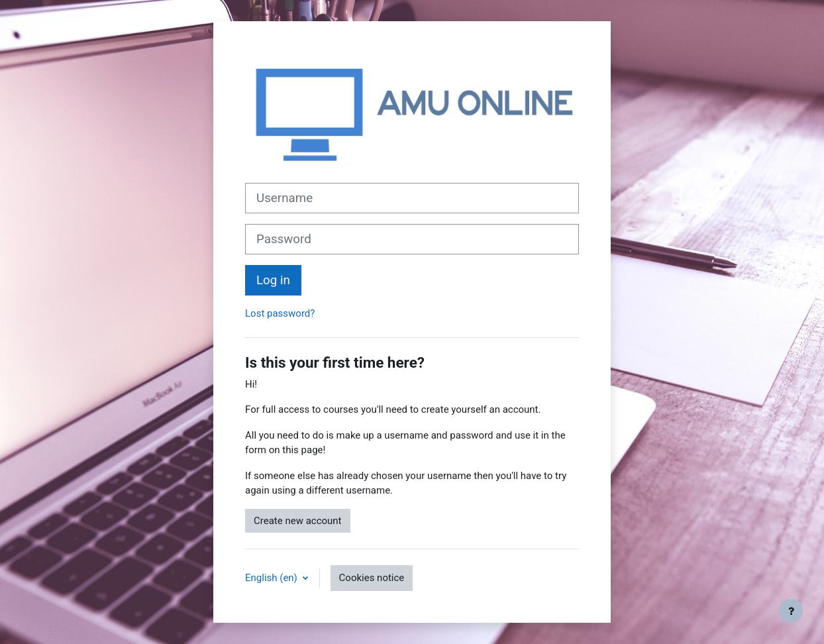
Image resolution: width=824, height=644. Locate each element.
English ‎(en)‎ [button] (273, 578)
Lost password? (280, 313)
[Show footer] (791, 611)
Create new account (298, 521)
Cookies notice (372, 578)
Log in (273, 280)
